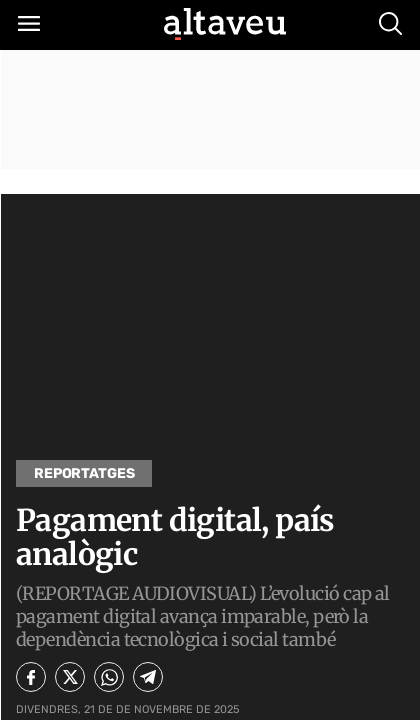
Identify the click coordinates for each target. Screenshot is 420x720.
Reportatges (84, 473)
